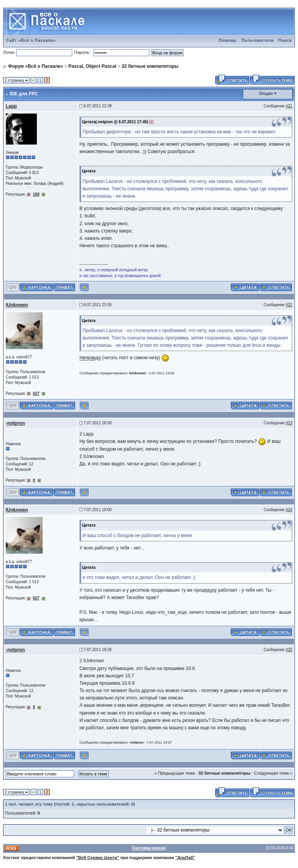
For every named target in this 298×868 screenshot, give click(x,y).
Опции (266, 93)
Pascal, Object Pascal (92, 66)
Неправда (90, 358)
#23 (289, 423)
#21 (289, 106)
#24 (289, 510)
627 (36, 394)
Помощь (228, 40)
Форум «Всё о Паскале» (36, 66)
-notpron (15, 423)
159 (36, 194)
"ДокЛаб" (185, 858)
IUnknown (17, 305)
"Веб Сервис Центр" (98, 858)
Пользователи (257, 40)
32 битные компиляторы (150, 66)
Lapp (11, 106)
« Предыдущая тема (175, 773)
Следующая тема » (273, 773)
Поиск (285, 40)
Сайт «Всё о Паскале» (31, 40)
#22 (289, 305)
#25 (289, 650)
